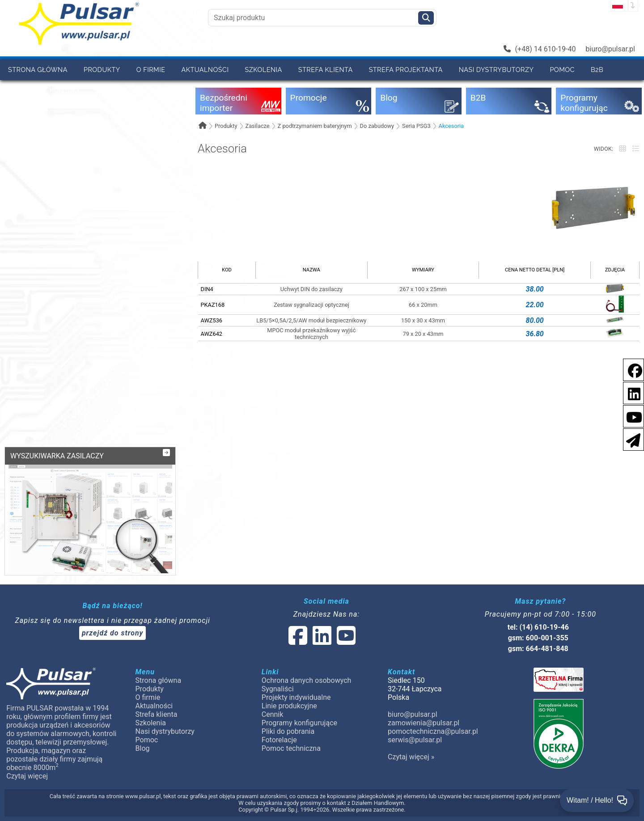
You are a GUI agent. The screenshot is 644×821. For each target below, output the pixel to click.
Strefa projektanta (406, 70)
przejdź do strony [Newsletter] (113, 633)
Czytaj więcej (27, 776)
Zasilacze (257, 126)
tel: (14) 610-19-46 (538, 627)
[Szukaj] (426, 18)
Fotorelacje (279, 740)
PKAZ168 (213, 305)
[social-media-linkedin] (630, 392)
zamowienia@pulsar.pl (424, 723)
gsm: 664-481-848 (538, 649)
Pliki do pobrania (288, 731)
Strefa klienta (326, 70)
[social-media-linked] (321, 641)
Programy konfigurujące (299, 723)
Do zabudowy (377, 126)
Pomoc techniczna (291, 748)
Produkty (102, 70)
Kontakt (65, 90)
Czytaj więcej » (411, 757)
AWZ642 (212, 334)
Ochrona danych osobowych (307, 680)
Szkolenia (263, 70)
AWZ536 (212, 320)
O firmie (151, 70)
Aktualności (205, 70)
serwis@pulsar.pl (415, 740)
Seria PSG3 (416, 126)
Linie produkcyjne (289, 706)
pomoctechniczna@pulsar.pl (433, 731)
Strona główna (38, 70)
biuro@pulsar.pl (610, 49)
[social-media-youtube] (631, 416)
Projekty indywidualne (296, 697)
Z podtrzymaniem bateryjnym (315, 126)
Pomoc (562, 70)
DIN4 (207, 289)
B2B (597, 70)
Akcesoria (451, 126)
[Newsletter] (631, 439)
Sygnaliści (278, 689)
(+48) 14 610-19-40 (540, 49)
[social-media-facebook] (631, 369)
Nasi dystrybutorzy (496, 70)
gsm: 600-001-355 (538, 638)
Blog (143, 748)
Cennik (21, 90)
